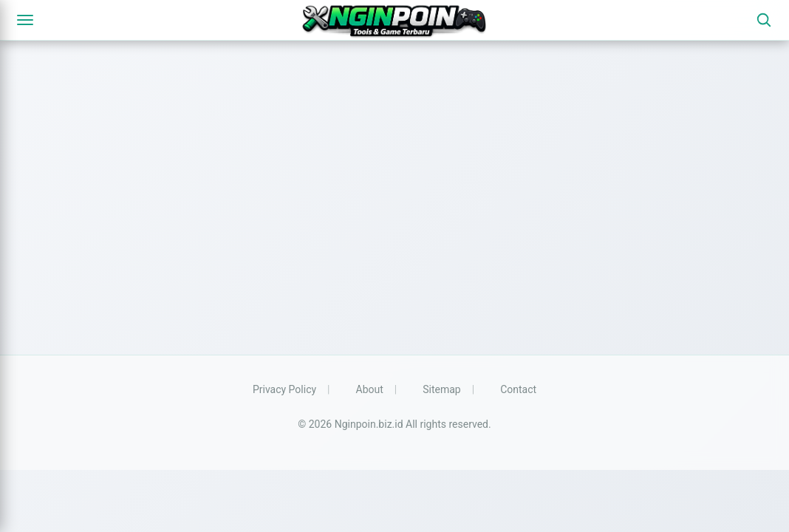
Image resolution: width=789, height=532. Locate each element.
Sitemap (441, 389)
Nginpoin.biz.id (369, 424)
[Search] (764, 20)
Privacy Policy (284, 389)
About (370, 389)
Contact (518, 389)
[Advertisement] (394, 214)
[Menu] (25, 20)
